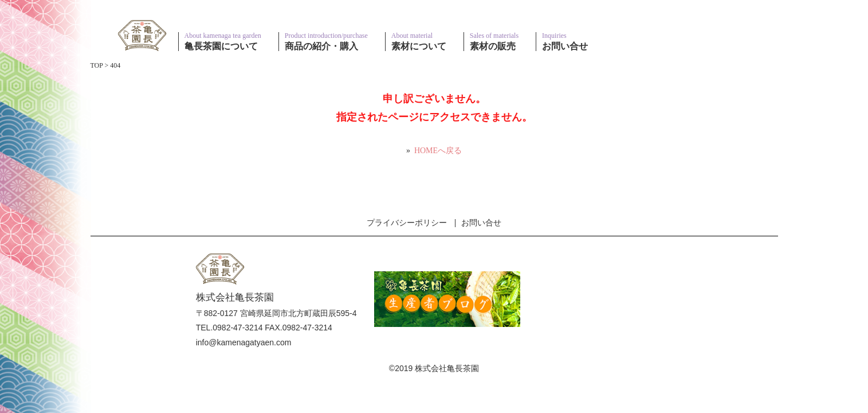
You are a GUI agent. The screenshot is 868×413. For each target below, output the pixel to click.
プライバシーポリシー (407, 223)
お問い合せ (481, 223)
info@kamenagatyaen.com (244, 342)
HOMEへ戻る (438, 151)
